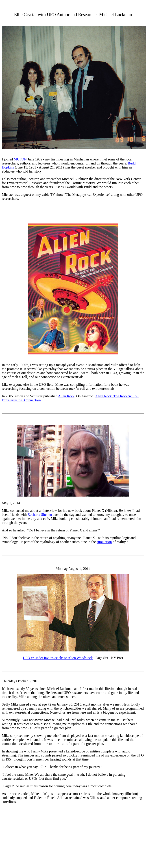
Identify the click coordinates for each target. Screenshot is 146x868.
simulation (104, 542)
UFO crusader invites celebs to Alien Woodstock (58, 658)
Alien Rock (66, 396)
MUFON (21, 159)
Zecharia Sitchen (40, 515)
